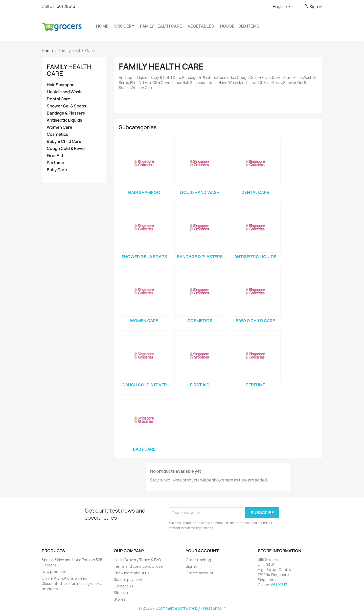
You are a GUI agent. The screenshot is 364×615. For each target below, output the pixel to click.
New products (54, 572)
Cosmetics (58, 134)
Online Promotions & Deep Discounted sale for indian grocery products (72, 584)
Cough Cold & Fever (66, 149)
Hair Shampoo (61, 85)
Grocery (124, 26)
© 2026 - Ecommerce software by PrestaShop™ (182, 608)
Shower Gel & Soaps (66, 106)
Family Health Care (161, 26)
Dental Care (59, 99)
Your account (202, 551)
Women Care (60, 127)
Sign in (191, 566)
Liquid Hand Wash (64, 92)
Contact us (123, 586)
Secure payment (128, 579)
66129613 (66, 6)
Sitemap (121, 593)
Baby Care (57, 170)
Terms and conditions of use (138, 566)
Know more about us (132, 573)
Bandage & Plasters (66, 113)
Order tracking (198, 560)
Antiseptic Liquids (64, 120)
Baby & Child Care (64, 141)
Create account (200, 573)
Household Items (240, 26)
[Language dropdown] (283, 7)
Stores (120, 599)
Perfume (55, 163)
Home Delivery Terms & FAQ (137, 560)
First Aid (55, 156)
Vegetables (201, 26)
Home (102, 26)
